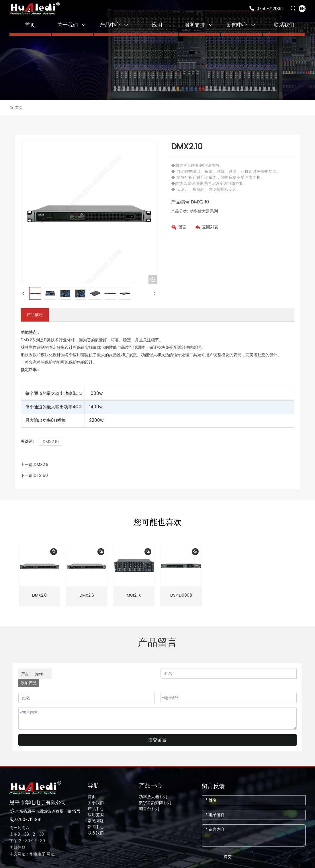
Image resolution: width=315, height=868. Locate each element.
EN (302, 9)
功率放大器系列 (204, 211)
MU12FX (134, 595)
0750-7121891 (270, 9)
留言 (182, 227)
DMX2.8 (41, 465)
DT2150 (41, 476)
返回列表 (210, 227)
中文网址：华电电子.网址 (32, 854)
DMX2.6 (87, 595)
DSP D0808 (181, 595)
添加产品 (29, 683)
